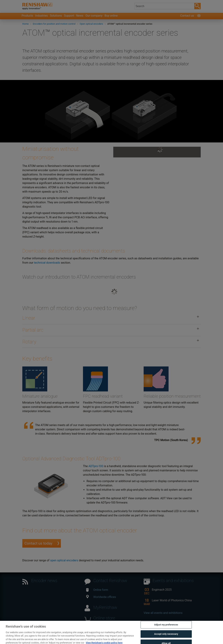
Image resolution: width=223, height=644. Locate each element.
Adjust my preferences (166, 629)
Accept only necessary (166, 639)
